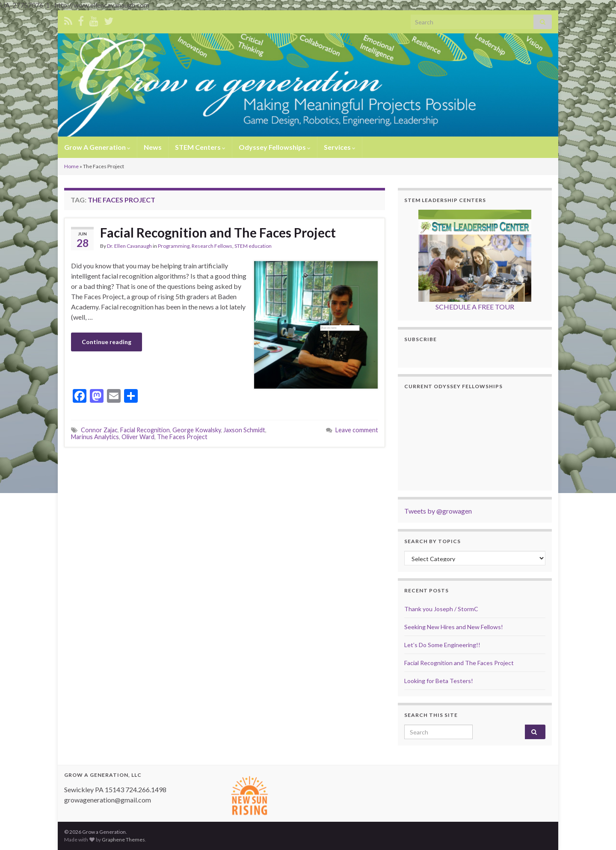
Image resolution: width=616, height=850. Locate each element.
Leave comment (357, 430)
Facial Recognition (145, 430)
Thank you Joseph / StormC (441, 609)
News (153, 147)
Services (340, 147)
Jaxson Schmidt (244, 430)
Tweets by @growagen (438, 511)
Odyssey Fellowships (275, 147)
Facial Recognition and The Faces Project (218, 232)
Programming (174, 246)
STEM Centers (200, 147)
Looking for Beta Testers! (439, 681)
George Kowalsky (197, 430)
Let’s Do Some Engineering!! (442, 645)
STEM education (253, 246)
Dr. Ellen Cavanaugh (129, 246)
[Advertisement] (225, 471)
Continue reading (107, 342)
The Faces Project (182, 437)
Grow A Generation (97, 147)
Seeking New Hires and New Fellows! (454, 627)
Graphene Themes (123, 840)
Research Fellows (212, 246)
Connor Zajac (99, 430)
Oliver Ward (138, 437)
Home (71, 166)
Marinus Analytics (95, 437)
